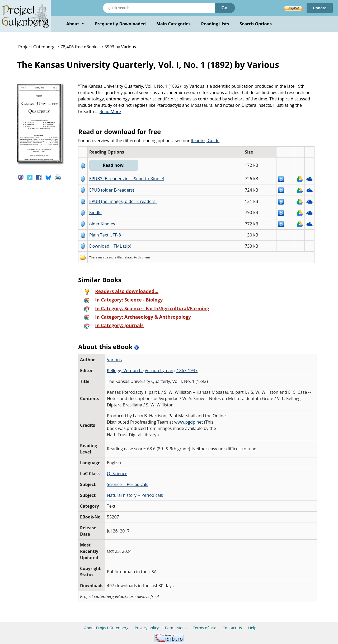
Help (252, 628)
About (75, 24)
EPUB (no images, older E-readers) (123, 201)
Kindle (95, 212)
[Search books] (159, 8)
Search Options (256, 24)
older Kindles (102, 224)
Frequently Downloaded (120, 24)
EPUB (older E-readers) (112, 190)
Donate (320, 8)
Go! (225, 8)
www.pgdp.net (189, 422)
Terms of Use (205, 628)
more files (116, 257)
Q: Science (117, 474)
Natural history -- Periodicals (135, 495)
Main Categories (173, 24)
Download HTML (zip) (110, 246)
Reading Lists (215, 24)
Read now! (114, 165)
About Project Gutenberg (106, 628)
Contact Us (232, 628)
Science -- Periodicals (128, 484)
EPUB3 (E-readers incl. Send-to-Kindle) (127, 179)
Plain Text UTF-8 (105, 235)
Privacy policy (147, 628)
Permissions (176, 628)
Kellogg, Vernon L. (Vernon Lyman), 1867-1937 (152, 370)
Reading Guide (205, 141)
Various (114, 360)
